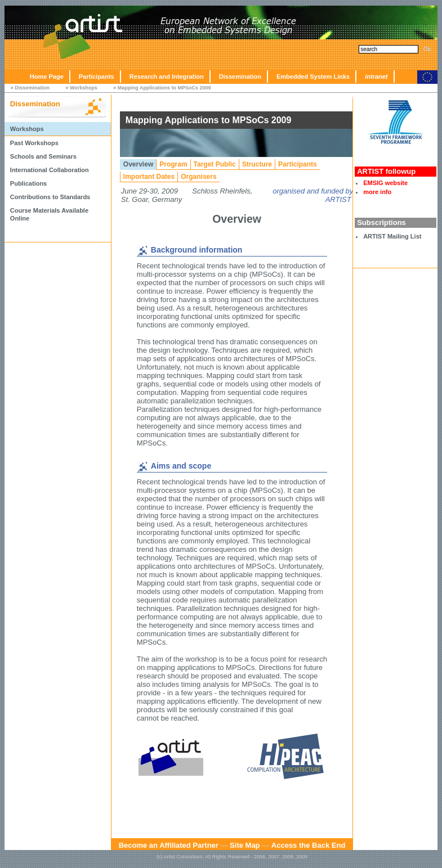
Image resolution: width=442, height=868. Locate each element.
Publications (28, 183)
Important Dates (149, 177)
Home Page (47, 77)
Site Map (245, 845)
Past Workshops (34, 143)
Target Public (215, 164)
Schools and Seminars (43, 156)
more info (377, 192)
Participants (97, 77)
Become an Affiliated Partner (169, 845)
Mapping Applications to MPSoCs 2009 (164, 88)
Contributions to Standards (50, 197)
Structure (257, 164)
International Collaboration (50, 170)
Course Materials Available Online (49, 214)
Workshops (84, 88)
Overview (138, 164)
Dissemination (240, 77)
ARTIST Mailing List (392, 236)
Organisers (198, 177)
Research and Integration (167, 77)
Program (173, 164)
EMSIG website (385, 183)
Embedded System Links (313, 77)
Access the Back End (309, 845)
